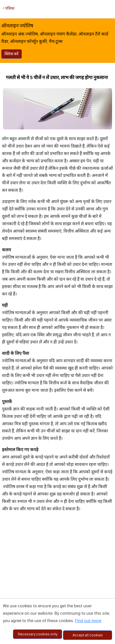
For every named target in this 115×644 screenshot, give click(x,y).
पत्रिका (9, 8)
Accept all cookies (88, 635)
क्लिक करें (12, 54)
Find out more (88, 621)
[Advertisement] (56, 581)
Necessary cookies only (38, 634)
